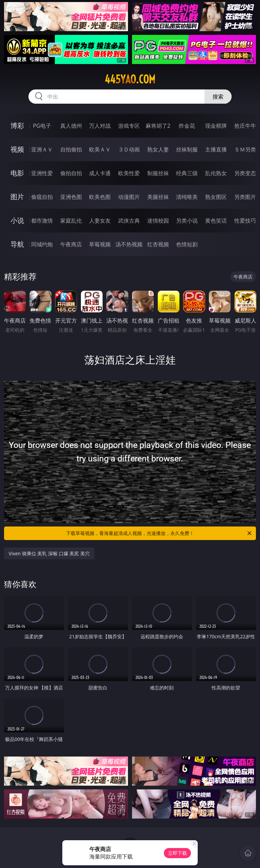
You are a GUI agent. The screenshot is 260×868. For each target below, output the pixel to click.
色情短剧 (187, 244)
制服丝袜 (158, 173)
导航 (17, 244)
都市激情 (42, 221)
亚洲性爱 (42, 173)
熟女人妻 (158, 149)
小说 (17, 220)
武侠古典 (129, 221)
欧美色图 (100, 197)
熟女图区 (216, 197)
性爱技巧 (245, 221)
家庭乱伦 (71, 221)
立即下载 (177, 853)
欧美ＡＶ (100, 149)
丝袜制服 (187, 149)
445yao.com (130, 79)
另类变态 (245, 173)
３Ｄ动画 (129, 149)
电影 (17, 173)
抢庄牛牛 (245, 126)
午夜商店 (71, 244)
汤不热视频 (129, 244)
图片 (17, 197)
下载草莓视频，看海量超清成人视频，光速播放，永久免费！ (159, 533)
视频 (17, 149)
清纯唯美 (187, 197)
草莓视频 (100, 244)
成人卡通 (100, 173)
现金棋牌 (216, 126)
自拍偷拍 (71, 149)
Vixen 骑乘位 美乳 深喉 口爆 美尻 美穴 (49, 553)
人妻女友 (100, 221)
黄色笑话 (216, 221)
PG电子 (42, 126)
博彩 (17, 126)
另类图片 (245, 197)
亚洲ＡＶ (42, 149)
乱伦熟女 (216, 173)
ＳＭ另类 (245, 149)
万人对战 (100, 126)
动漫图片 (129, 197)
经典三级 (187, 173)
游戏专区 (129, 126)
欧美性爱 (129, 173)
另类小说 (187, 221)
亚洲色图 (71, 197)
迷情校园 (158, 221)
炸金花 (187, 126)
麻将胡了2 (158, 126)
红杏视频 (158, 244)
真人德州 (71, 126)
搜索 (218, 97)
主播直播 (216, 149)
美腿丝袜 (158, 197)
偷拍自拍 (71, 173)
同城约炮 (42, 244)
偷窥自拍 (42, 197)
